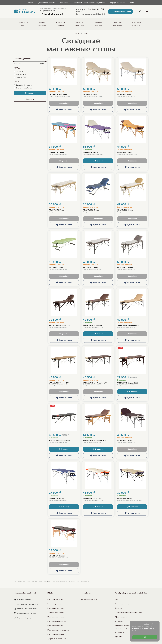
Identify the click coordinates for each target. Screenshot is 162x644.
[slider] (14, 62)
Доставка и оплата (47, 3)
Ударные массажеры (56, 613)
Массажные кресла (55, 600)
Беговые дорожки (54, 604)
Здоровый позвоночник (57, 639)
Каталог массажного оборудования (89, 3)
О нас (31, 3)
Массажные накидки (55, 608)
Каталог (85, 34)
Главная (77, 34)
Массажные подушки (56, 634)
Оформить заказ (118, 3)
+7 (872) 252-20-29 (89, 600)
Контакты (64, 3)
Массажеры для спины (56, 626)
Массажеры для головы (57, 621)
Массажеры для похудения (58, 630)
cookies (146, 624)
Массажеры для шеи (56, 617)
